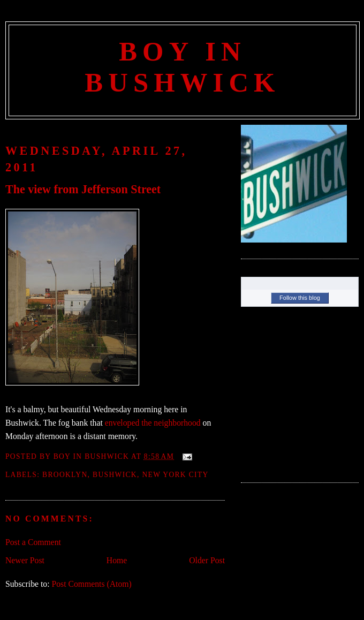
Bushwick (115, 475)
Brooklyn (65, 475)
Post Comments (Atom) (91, 584)
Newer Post (25, 560)
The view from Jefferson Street (83, 189)
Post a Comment (33, 542)
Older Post (207, 560)
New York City (175, 475)
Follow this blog (300, 298)
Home (117, 560)
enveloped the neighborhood (153, 423)
